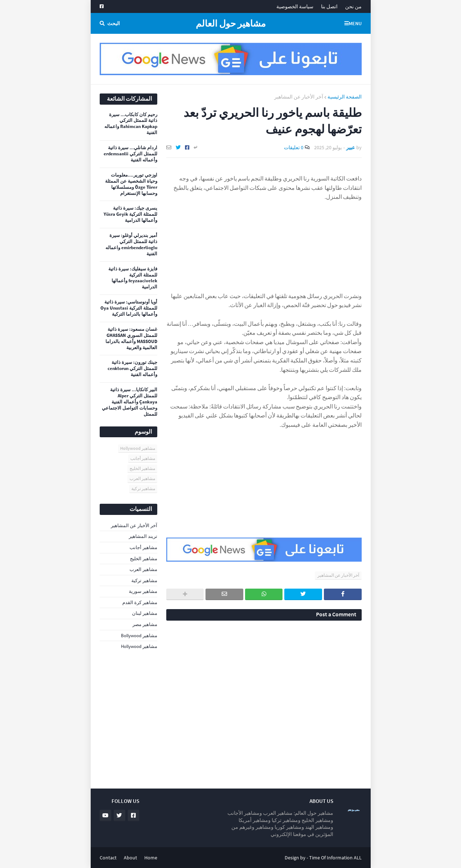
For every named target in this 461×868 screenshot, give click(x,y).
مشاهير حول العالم (231, 23)
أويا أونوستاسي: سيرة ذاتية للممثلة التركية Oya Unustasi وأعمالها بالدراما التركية (129, 308)
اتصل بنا (329, 6)
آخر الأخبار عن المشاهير (299, 97)
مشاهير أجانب (143, 458)
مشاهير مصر (145, 624)
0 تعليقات (294, 147)
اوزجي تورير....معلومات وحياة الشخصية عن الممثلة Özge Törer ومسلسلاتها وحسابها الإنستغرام (131, 184)
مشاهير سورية (143, 591)
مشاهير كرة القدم (140, 602)
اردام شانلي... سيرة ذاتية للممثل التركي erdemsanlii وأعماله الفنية (130, 154)
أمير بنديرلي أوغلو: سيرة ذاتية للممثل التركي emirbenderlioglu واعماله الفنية (131, 245)
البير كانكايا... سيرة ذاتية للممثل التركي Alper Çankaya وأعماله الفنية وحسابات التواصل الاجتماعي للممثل (130, 402)
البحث (114, 23)
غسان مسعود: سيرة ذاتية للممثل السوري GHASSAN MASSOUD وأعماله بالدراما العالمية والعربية (131, 339)
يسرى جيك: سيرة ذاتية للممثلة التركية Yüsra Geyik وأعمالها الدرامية (130, 214)
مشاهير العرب (142, 478)
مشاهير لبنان (145, 613)
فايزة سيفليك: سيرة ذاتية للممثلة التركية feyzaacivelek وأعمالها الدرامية (133, 278)
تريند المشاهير (143, 536)
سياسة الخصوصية (295, 6)
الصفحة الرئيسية (345, 97)
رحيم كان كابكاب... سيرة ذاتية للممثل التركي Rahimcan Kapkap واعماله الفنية (131, 124)
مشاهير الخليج (142, 468)
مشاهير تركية (143, 488)
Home (151, 858)
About (130, 858)
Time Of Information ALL (335, 858)
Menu (355, 23)
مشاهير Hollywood (138, 448)
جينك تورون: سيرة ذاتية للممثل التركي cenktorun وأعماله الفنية (132, 369)
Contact (108, 858)
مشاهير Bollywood (139, 636)
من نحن (353, 6)
